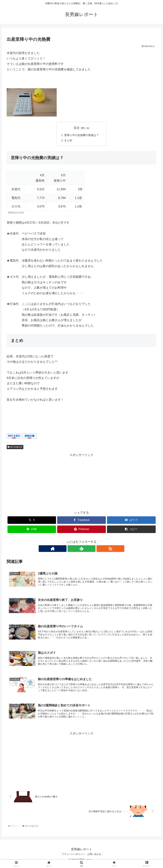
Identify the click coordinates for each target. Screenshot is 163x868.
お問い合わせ (95, 857)
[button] (131, 530)
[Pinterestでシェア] (81, 530)
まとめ (68, 141)
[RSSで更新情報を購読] (89, 549)
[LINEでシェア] (32, 530)
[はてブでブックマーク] (131, 521)
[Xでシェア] (32, 521)
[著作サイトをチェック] (74, 549)
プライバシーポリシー (73, 857)
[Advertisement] (81, 482)
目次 (77, 128)
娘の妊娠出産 (15, 447)
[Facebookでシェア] (81, 521)
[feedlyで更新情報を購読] (81, 549)
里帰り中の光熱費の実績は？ (83, 135)
